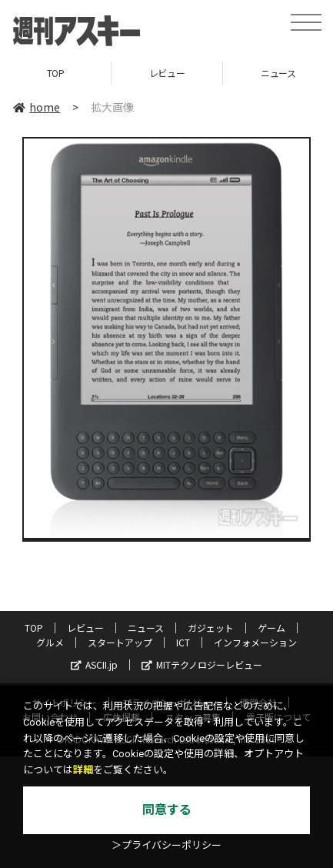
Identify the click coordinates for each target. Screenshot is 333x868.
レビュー (167, 73)
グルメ (50, 642)
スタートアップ (120, 642)
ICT (183, 642)
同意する (167, 810)
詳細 (83, 770)
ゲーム (271, 628)
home (37, 107)
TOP (56, 73)
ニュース (146, 628)
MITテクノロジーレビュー (202, 664)
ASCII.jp (94, 664)
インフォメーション (255, 642)
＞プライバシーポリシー (166, 845)
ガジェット (211, 628)
